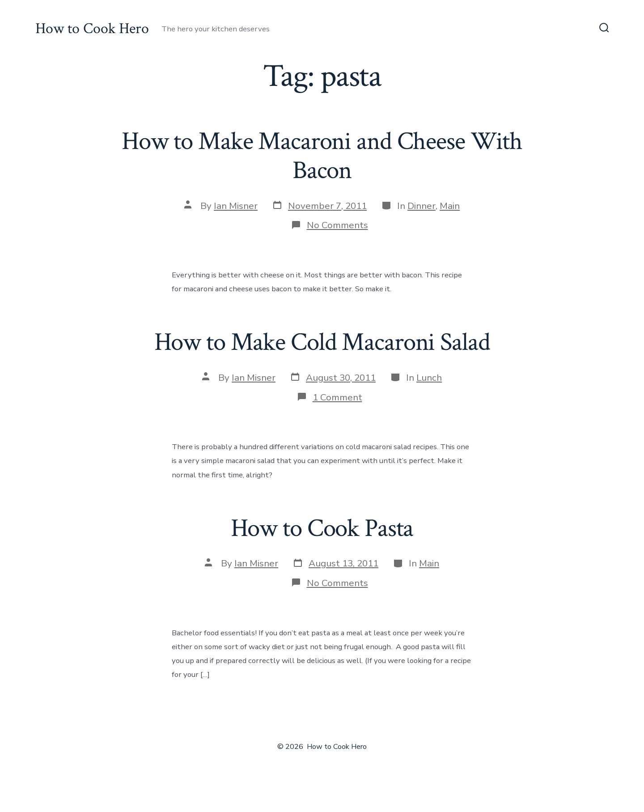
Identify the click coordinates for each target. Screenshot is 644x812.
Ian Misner (236, 206)
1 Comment (337, 397)
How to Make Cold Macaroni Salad (322, 342)
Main (450, 206)
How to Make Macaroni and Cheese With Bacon (322, 156)
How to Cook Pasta (322, 528)
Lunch (429, 378)
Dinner (422, 206)
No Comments (337, 225)
